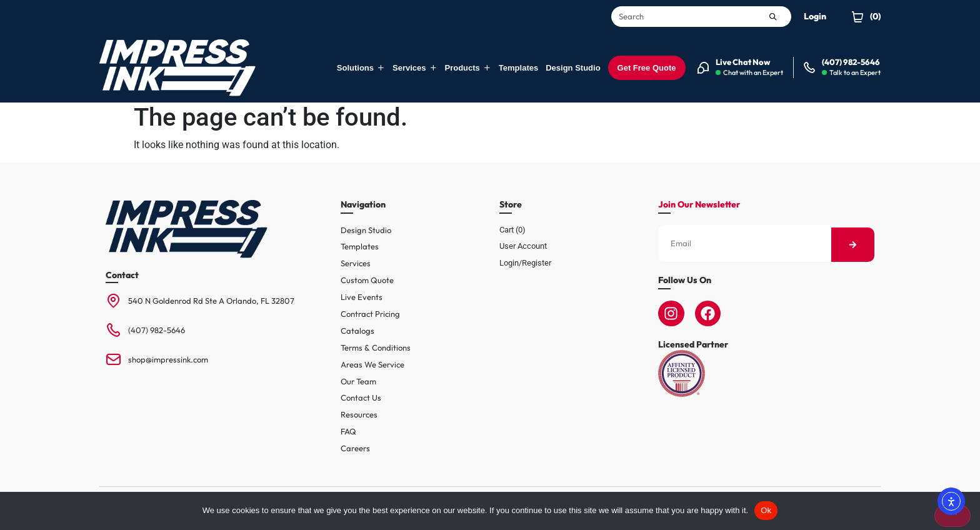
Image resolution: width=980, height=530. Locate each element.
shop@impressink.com (168, 359)
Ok (766, 510)
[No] (952, 516)
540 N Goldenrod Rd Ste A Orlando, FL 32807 (211, 301)
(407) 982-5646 (157, 330)
